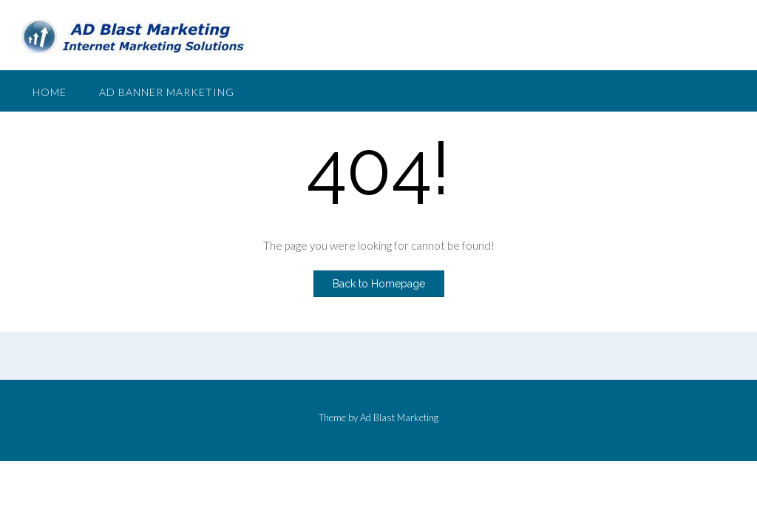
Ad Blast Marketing (399, 417)
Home (50, 92)
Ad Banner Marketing (167, 92)
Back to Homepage (379, 284)
